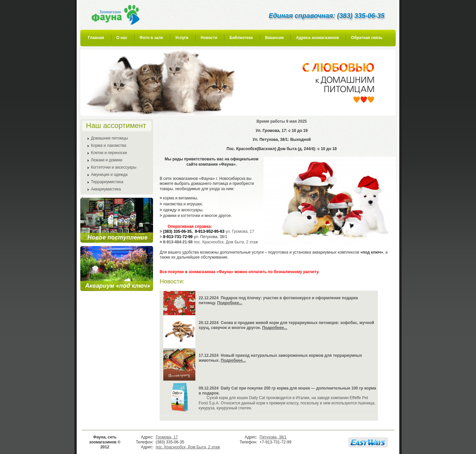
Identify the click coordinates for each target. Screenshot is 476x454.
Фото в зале (151, 38)
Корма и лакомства (109, 145)
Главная (96, 38)
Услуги (182, 38)
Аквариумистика (106, 189)
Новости (209, 38)
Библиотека (241, 38)
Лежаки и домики (107, 160)
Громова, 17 (167, 437)
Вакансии (275, 38)
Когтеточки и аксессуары (114, 167)
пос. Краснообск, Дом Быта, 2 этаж (188, 447)
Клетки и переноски (109, 153)
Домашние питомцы (109, 138)
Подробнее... (230, 303)
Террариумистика (107, 182)
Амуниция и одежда (109, 175)
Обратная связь (367, 38)
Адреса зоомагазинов (317, 38)
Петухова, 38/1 (273, 437)
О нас (122, 38)
